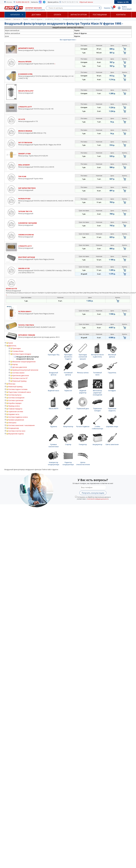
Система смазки (18, 373)
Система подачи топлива (18, 389)
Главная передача (15, 409)
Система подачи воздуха (22, 354)
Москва (9, 2)
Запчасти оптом (79, 15)
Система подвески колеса (18, 417)
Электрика (12, 423)
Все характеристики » (68, 40)
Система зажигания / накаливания (22, 425)
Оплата (57, 15)
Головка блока (18, 351)
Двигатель (12, 346)
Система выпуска (15, 395)
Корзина (107, 8)
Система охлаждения (16, 398)
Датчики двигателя (20, 367)
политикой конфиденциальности (98, 499)
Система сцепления (16, 400)
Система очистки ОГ (20, 378)
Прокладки (17, 348)
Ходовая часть (14, 414)
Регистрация (127, 9)
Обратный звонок (86, 2)
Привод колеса (14, 406)
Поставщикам (100, 15)
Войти (124, 7)
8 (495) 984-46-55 (23, 2)
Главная (8, 19)
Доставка (36, 15)
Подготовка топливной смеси (20, 392)
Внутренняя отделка (16, 434)
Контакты (121, 15)
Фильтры (12, 384)
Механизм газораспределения (24, 362)
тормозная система (16, 411)
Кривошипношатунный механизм (25, 370)
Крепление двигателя (21, 375)
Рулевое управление (16, 420)
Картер (15, 364)
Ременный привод (19, 381)
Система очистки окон (17, 431)
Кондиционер (14, 428)
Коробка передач (15, 403)
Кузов (11, 343)
